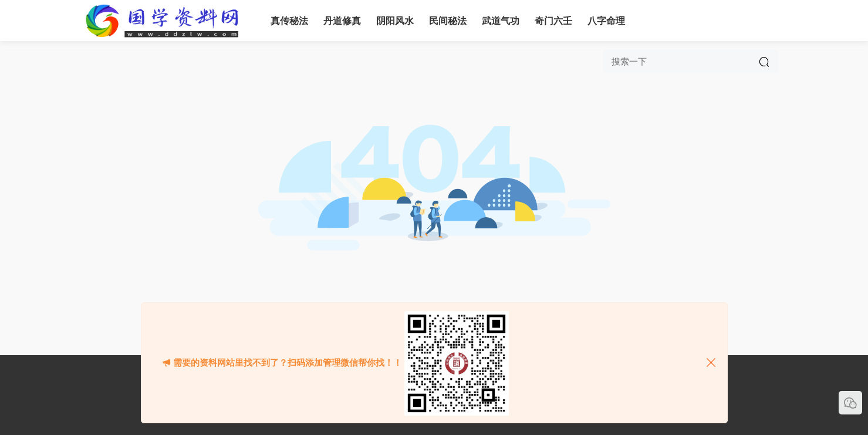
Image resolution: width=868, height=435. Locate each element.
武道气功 (501, 21)
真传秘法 (289, 21)
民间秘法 (448, 21)
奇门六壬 (553, 21)
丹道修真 (342, 21)
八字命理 (606, 21)
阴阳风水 (395, 21)
